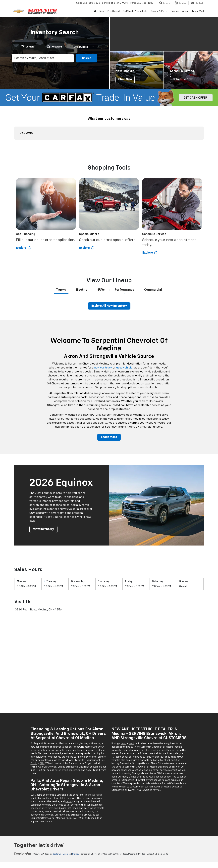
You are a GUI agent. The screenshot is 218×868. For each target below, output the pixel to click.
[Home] (95, 11)
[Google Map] (109, 662)
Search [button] (87, 58)
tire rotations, (51, 811)
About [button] (186, 11)
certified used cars (151, 753)
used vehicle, (125, 370)
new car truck (104, 370)
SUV (42, 766)
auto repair (96, 797)
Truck (34, 766)
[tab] (28, 47)
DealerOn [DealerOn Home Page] (57, 857)
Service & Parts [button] (159, 11)
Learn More (109, 440)
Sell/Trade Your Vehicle (135, 11)
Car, (103, 763)
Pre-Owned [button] (114, 11)
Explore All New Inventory (109, 308)
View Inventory (44, 532)
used (132, 746)
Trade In (82, 763)
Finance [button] (175, 11)
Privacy (76, 857)
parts (68, 804)
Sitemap (67, 857)
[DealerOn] (23, 856)
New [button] (102, 11)
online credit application (68, 773)
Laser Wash (198, 11)
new (123, 746)
